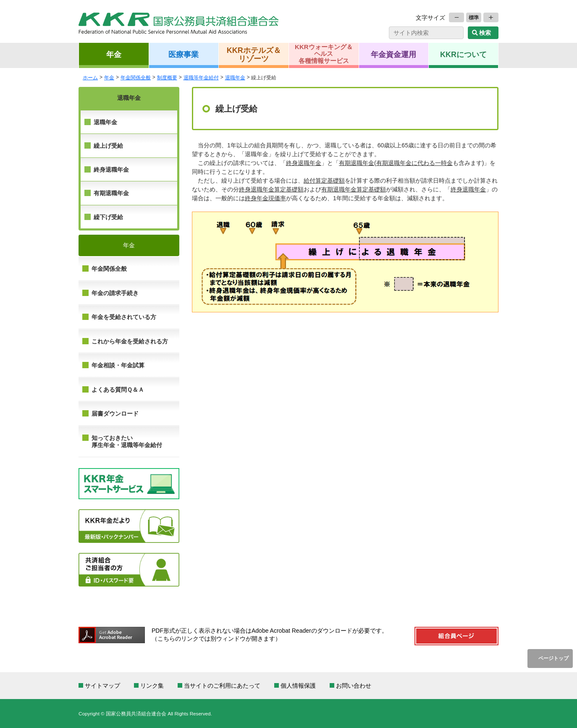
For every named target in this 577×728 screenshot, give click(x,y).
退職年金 (105, 122)
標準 (474, 17)
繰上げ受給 (108, 146)
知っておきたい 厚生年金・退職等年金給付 (127, 442)
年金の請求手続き (115, 293)
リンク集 (152, 686)
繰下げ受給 (108, 217)
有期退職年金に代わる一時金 (414, 163)
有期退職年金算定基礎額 (354, 189)
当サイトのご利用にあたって (222, 686)
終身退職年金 (111, 170)
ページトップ (553, 658)
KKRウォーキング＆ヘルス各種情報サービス (324, 54)
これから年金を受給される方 (130, 341)
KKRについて (463, 54)
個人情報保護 (298, 686)
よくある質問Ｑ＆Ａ (118, 390)
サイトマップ (102, 686)
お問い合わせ (354, 686)
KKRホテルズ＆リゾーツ (254, 54)
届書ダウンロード (115, 414)
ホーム (90, 77)
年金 (114, 54)
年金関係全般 (109, 269)
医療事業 (184, 54)
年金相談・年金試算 (118, 365)
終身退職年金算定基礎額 (271, 189)
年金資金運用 (393, 54)
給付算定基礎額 (324, 181)
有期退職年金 (111, 193)
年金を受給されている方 (124, 317)
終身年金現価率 (265, 198)
